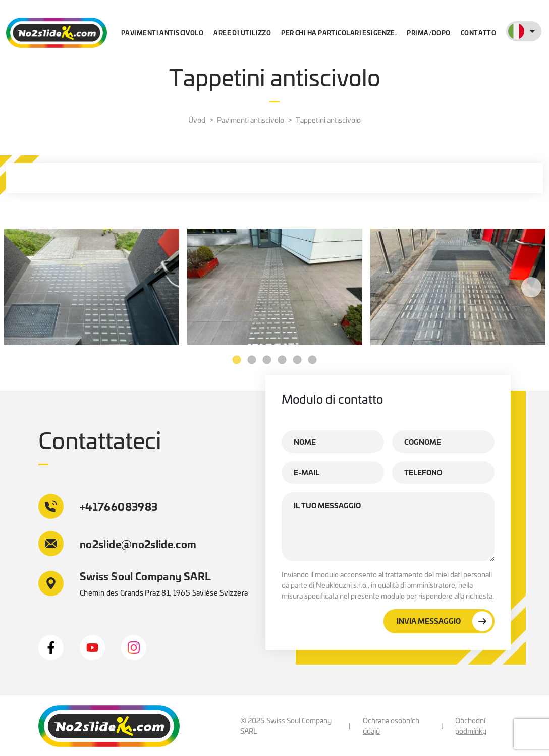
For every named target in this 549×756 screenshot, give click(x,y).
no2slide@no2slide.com (118, 544)
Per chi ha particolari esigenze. (339, 33)
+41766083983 (98, 506)
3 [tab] (267, 360)
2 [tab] (252, 360)
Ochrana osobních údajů (391, 725)
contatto (479, 33)
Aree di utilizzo (242, 33)
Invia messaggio (445, 621)
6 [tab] (312, 360)
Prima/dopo (428, 33)
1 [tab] (237, 360)
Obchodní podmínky (471, 725)
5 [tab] (297, 360)
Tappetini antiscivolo (328, 120)
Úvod (197, 120)
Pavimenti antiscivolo (162, 33)
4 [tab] (282, 360)
